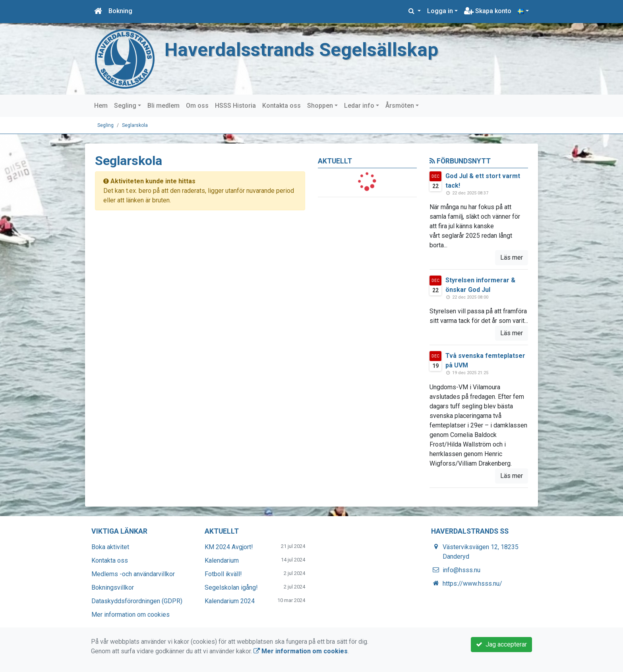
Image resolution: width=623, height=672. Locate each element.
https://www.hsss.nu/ (472, 584)
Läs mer (512, 257)
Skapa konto (488, 11)
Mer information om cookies (131, 615)
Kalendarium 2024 (230, 601)
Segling (125, 106)
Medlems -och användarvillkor (133, 574)
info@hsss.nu (461, 570)
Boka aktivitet (110, 547)
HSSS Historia (235, 106)
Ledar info (359, 106)
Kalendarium (222, 560)
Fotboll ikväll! (223, 574)
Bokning (120, 11)
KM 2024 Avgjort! (229, 547)
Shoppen (320, 106)
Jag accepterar (501, 644)
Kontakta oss (282, 106)
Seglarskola (135, 125)
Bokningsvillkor (113, 588)
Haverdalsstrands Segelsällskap (301, 50)
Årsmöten (400, 106)
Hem (101, 106)
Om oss (197, 106)
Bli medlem (163, 106)
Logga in (440, 11)
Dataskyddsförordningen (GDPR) (137, 601)
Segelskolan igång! (231, 588)
